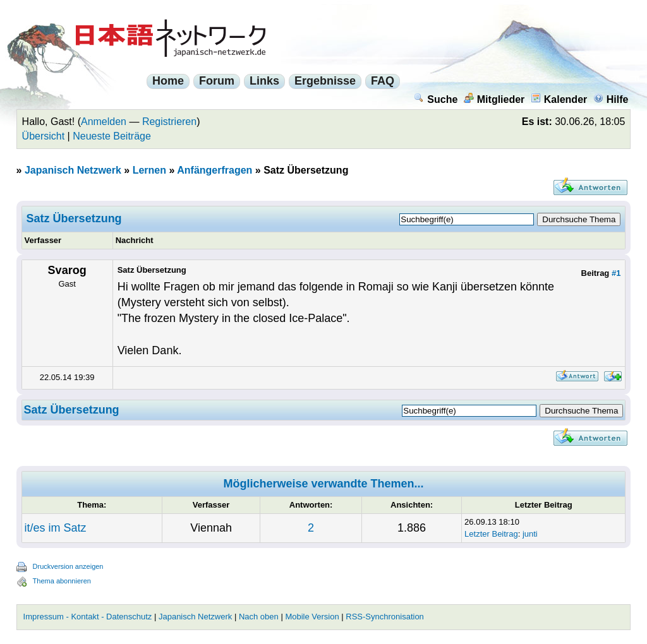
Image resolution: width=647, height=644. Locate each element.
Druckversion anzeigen (68, 566)
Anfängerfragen (215, 170)
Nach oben (259, 617)
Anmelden (104, 122)
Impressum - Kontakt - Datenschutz (88, 617)
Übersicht (44, 136)
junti (530, 534)
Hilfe (611, 99)
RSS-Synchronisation (385, 617)
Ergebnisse (325, 81)
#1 (616, 273)
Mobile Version (312, 617)
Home (168, 81)
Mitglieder (494, 99)
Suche (436, 99)
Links (264, 81)
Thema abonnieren (62, 581)
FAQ (383, 81)
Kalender (559, 99)
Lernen (149, 170)
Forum (217, 81)
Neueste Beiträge (112, 136)
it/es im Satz (56, 528)
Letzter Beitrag (491, 534)
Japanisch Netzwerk (73, 170)
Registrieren (169, 122)
